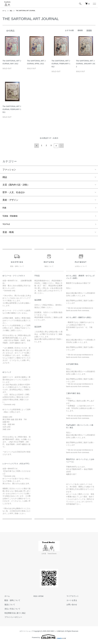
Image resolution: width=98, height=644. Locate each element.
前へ (37, 145)
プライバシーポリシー (11, 619)
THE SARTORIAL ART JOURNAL (28, 11)
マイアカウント (71, 598)
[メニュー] (94, 4)
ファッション (9, 169)
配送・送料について (10, 602)
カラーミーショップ (26, 633)
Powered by (49, 638)
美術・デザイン (10, 199)
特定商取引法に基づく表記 (13, 614)
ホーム (5, 11)
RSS (35, 598)
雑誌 (12, 11)
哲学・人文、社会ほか (14, 192)
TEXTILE (7, 225)
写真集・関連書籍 (11, 216)
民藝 (5, 208)
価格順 (80, 30)
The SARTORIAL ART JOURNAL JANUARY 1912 (86, 64)
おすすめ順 (69, 30)
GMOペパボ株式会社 (57, 633)
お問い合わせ (70, 606)
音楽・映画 (8, 234)
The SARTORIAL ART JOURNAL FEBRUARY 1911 (12, 109)
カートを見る (70, 602)
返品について (8, 606)
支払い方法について (10, 610)
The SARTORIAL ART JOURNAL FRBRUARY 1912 (61, 64)
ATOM (41, 598)
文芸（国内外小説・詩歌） (16, 184)
